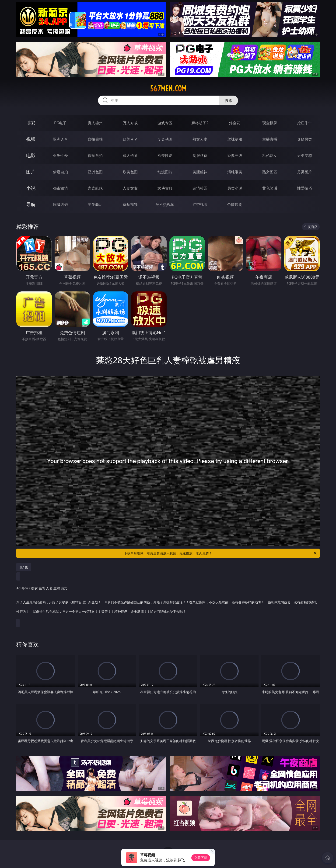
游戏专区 (165, 123)
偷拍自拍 (95, 156)
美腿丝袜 (200, 172)
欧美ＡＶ (130, 139)
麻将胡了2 (200, 123)
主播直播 (270, 139)
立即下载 (201, 858)
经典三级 (235, 156)
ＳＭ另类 (304, 139)
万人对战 (130, 123)
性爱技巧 (304, 188)
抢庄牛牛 (304, 123)
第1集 (24, 567)
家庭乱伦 (95, 188)
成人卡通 (130, 156)
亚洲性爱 (60, 156)
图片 (31, 172)
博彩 (31, 123)
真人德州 (95, 123)
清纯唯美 (235, 172)
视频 (31, 139)
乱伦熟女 (270, 156)
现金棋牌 (270, 123)
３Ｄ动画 (165, 139)
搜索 (229, 100)
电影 (31, 155)
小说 (31, 188)
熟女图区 (270, 172)
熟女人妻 (200, 139)
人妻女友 (130, 188)
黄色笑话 (270, 188)
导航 (31, 204)
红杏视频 (200, 204)
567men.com (168, 89)
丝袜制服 (235, 139)
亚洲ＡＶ (60, 139)
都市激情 (60, 188)
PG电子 (60, 123)
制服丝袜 (200, 156)
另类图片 (304, 172)
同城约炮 (60, 204)
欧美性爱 (165, 156)
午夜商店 (95, 204)
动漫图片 (165, 172)
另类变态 (304, 156)
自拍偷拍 (95, 139)
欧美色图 (130, 172)
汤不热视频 (165, 204)
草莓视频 (130, 204)
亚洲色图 (95, 172)
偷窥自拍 (60, 172)
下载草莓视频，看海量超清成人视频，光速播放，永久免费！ (221, 553)
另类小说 (235, 188)
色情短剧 (235, 204)
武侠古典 (165, 188)
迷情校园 (200, 188)
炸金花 (235, 123)
